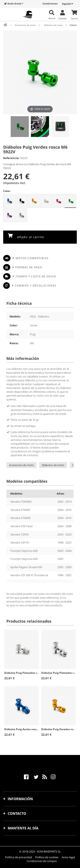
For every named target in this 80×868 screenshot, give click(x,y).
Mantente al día (23, 828)
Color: (7, 191)
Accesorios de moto (21, 465)
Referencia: (11, 158)
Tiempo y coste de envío (36, 276)
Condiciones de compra (42, 861)
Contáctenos (50, 3)
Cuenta (62, 18)
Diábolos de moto (53, 465)
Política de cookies (47, 857)
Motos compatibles (32, 258)
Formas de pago (29, 267)
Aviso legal (68, 857)
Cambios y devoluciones (36, 285)
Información (20, 799)
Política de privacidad (19, 857)
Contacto (17, 813)
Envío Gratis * (15, 3)
